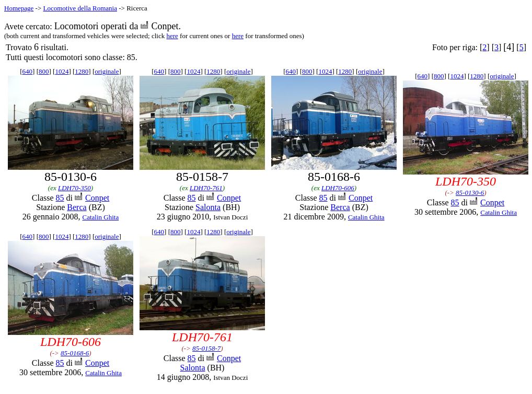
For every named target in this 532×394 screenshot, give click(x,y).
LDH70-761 (206, 188)
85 (60, 198)
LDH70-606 (338, 188)
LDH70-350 (74, 188)
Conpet (97, 198)
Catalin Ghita (100, 217)
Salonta (208, 207)
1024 (62, 71)
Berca (77, 207)
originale (107, 71)
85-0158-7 (206, 348)
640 (28, 71)
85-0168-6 (75, 353)
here (172, 36)
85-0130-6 (470, 193)
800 (44, 71)
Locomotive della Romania (80, 8)
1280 (82, 71)
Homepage (19, 8)
